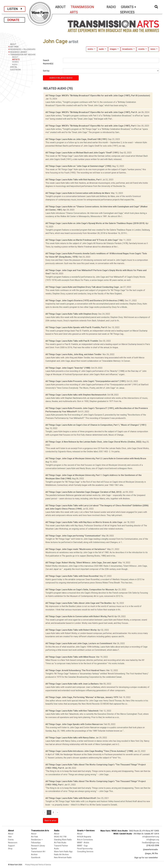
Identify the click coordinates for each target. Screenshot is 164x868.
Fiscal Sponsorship (85, 849)
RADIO (111, 7)
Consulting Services (85, 852)
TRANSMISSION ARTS (82, 10)
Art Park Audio (60, 843)
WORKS (15, 62)
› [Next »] (57, 812)
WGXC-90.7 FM (60, 837)
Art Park (35, 837)
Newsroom (13, 843)
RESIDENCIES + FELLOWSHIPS (22, 49)
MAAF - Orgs (82, 846)
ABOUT (61, 7)
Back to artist (50, 821)
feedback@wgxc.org (150, 843)
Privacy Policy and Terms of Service (38, 865)
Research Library (38, 846)
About (11, 834)
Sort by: (46, 71)
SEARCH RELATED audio (61, 78)
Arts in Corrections (85, 840)
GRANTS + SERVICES (134, 10)
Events (11, 840)
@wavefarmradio (150, 850)
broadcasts (128, 49)
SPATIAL (13, 67)
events (142, 49)
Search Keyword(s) (48, 62)
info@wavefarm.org (151, 837)
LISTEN (15, 9)
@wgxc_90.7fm (151, 854)
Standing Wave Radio (63, 840)
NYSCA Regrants (84, 837)
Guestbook (36, 858)
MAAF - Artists (83, 843)
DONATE (14, 20)
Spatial (34, 849)
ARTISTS (16, 60)
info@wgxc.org (153, 840)
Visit (10, 837)
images (113, 49)
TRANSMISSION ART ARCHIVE (22, 55)
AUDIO (15, 65)
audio (102, 49)
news (153, 49)
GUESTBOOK (15, 70)
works (91, 49)
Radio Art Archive (61, 855)
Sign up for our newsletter (146, 858)
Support (11, 846)
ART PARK (14, 47)
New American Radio (63, 858)
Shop (10, 849)
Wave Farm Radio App (63, 852)
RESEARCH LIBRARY (18, 52)
